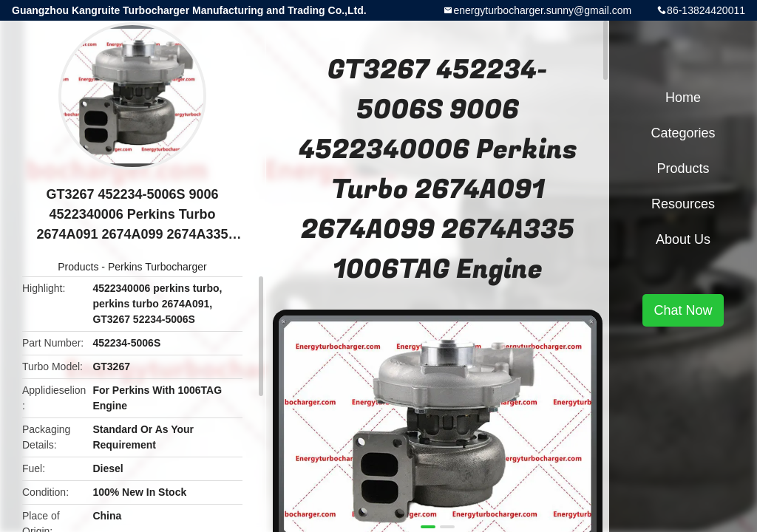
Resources (683, 204)
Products (78, 267)
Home (683, 98)
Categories (683, 133)
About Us (683, 239)
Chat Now (683, 310)
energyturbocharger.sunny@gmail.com (542, 10)
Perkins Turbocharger (157, 267)
